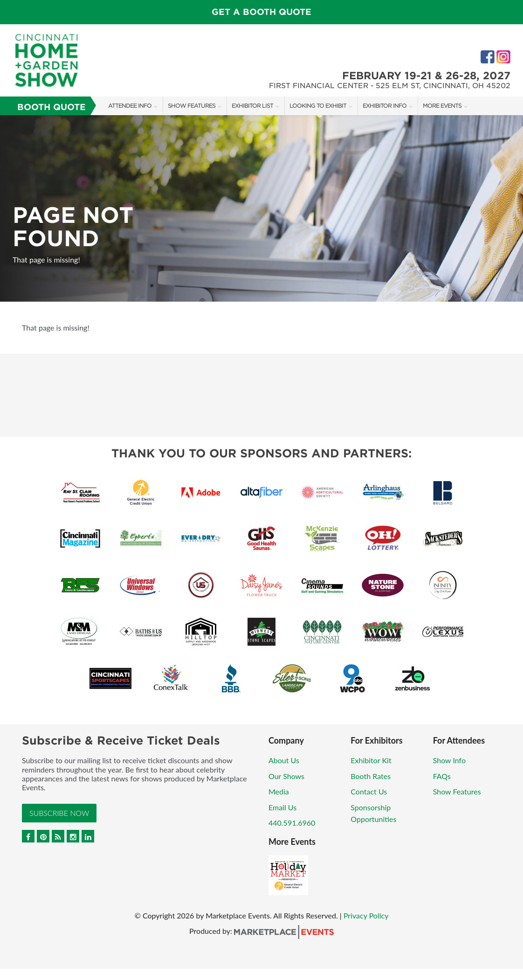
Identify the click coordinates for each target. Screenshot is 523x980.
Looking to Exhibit (318, 106)
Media (279, 791)
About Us (284, 760)
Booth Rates (371, 776)
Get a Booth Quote (261, 12)
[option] (261, 208)
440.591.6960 (292, 823)
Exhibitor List (252, 106)
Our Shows (286, 776)
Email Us (282, 807)
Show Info (449, 760)
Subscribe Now (59, 813)
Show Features (192, 106)
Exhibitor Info (385, 106)
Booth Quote (52, 107)
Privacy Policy (366, 915)
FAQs (442, 776)
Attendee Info (130, 106)
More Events (442, 106)
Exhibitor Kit (371, 760)
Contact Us (369, 791)
